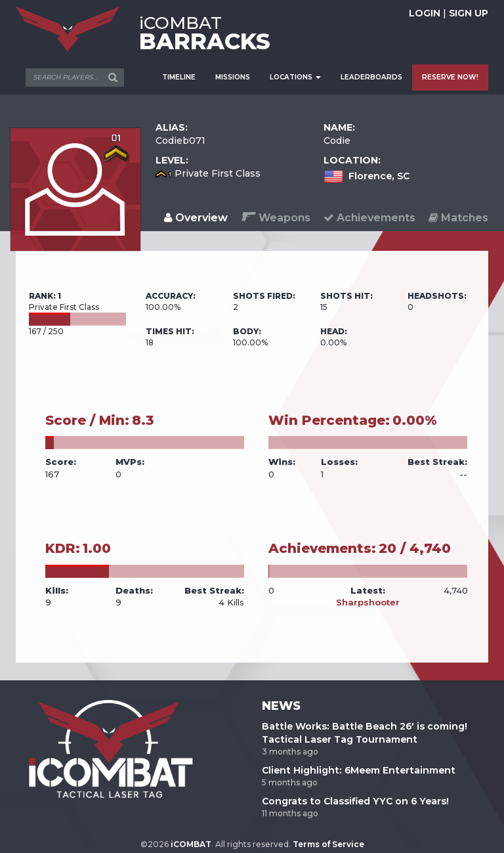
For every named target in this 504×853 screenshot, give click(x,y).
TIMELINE (179, 77)
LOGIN (425, 13)
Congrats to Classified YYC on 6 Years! (355, 801)
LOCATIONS (295, 77)
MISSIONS (233, 77)
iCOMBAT (191, 844)
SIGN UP (469, 13)
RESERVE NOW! (450, 77)
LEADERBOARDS (371, 77)
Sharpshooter (368, 602)
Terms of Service (328, 844)
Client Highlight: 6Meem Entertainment (359, 770)
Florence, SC (379, 176)
